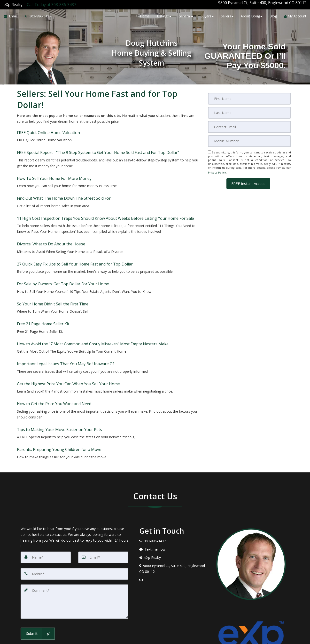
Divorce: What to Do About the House (51, 219)
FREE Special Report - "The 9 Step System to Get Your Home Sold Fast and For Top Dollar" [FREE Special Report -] (98, 143)
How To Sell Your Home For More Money (54, 165)
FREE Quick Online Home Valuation (48, 127)
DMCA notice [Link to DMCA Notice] (155, 639)
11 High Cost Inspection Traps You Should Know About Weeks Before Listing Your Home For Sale (105, 197)
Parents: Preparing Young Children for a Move (59, 387)
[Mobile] (249, 135)
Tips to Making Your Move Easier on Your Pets (59, 371)
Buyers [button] (207, 15)
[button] (248, 175)
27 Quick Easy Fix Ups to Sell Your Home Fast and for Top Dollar (75, 235)
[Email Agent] (12, 15)
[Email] (249, 122)
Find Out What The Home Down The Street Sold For (64, 181)
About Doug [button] (252, 15)
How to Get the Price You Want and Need (54, 349)
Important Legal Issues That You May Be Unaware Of (66, 316)
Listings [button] (164, 15)
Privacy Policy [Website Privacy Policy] (217, 165)
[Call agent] (49, 3)
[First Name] (249, 95)
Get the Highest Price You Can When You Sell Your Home (68, 333)
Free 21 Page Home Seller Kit (43, 284)
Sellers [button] (227, 15)
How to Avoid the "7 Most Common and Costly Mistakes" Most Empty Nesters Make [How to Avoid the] (93, 300)
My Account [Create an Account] (295, 15)
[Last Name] (249, 108)
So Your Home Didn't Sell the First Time (53, 268)
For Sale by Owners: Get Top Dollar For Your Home (63, 252)
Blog (273, 15)
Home (145, 15)
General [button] (186, 15)
